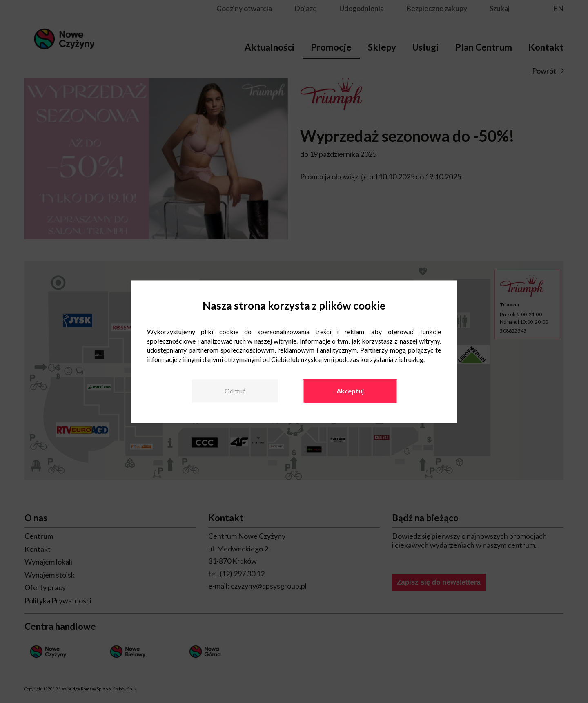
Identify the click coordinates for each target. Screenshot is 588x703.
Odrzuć (235, 391)
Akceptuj (350, 391)
